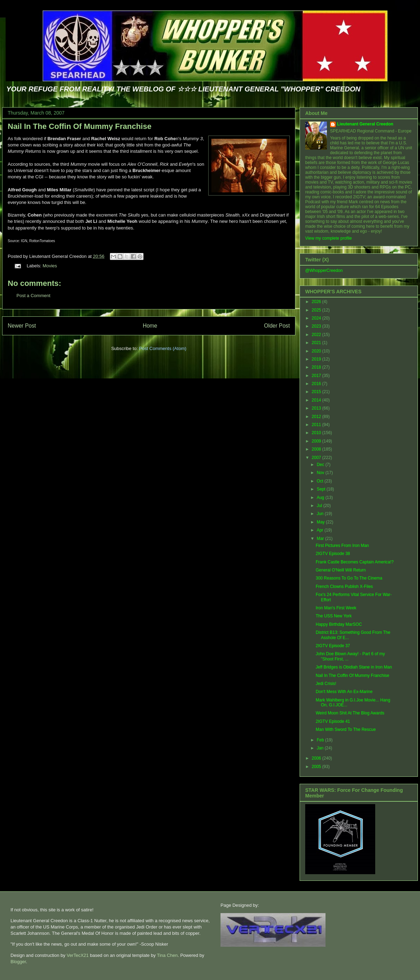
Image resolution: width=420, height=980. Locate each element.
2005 (317, 767)
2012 (317, 417)
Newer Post (22, 326)
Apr (321, 530)
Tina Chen (167, 955)
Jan (321, 748)
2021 (317, 343)
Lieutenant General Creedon (365, 124)
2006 (317, 758)
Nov (321, 473)
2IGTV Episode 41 (333, 721)
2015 (317, 392)
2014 (317, 400)
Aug (321, 498)
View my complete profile (328, 238)
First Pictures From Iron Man (342, 546)
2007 (317, 458)
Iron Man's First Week (336, 608)
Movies (50, 266)
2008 (317, 449)
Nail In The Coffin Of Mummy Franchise (80, 126)
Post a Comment (33, 296)
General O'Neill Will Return (341, 570)
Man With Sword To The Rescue (346, 729)
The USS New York (334, 616)
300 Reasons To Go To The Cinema (349, 578)
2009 (317, 441)
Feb (321, 740)
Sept (322, 489)
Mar (321, 539)
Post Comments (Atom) (163, 348)
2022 (317, 335)
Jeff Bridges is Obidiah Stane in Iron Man (354, 667)
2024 (317, 318)
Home (150, 326)
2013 (317, 408)
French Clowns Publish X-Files (344, 587)
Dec (321, 465)
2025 (317, 310)
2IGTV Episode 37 (333, 646)
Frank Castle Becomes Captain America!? (355, 562)
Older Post (277, 326)
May (321, 522)
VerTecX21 (78, 955)
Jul (320, 506)
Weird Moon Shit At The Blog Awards (350, 713)
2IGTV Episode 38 (333, 554)
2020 (317, 351)
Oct (321, 481)
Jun (321, 514)
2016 (317, 384)
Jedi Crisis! (326, 684)
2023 (317, 326)
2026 (317, 302)
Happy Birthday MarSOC (339, 624)
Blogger (18, 962)
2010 (317, 433)
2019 (317, 359)
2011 (317, 425)
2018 (317, 367)
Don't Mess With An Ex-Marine (344, 692)
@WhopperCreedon (324, 270)
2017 (317, 376)
